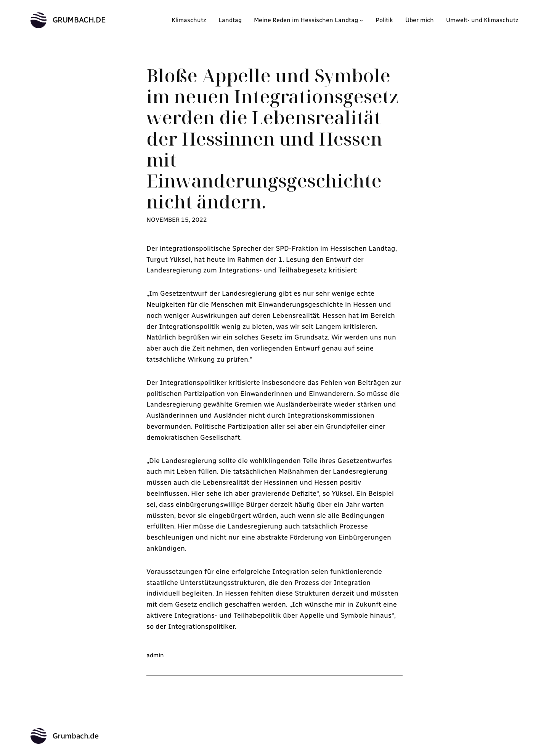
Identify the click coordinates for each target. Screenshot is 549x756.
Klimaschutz (189, 20)
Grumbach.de (79, 20)
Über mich (420, 20)
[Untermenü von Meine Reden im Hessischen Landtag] (361, 20)
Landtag (230, 20)
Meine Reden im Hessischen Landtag (306, 20)
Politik (384, 20)
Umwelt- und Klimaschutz (482, 20)
